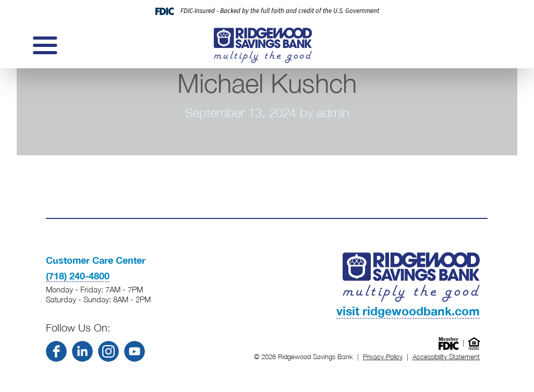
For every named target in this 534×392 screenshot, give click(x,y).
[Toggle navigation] (44, 45)
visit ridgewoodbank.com (408, 311)
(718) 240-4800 (78, 276)
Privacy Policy (383, 357)
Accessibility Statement (446, 357)
